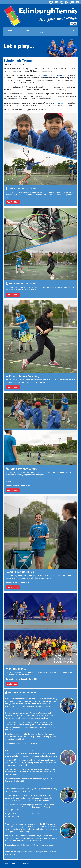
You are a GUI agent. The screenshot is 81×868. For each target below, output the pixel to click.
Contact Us (70, 30)
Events (55, 30)
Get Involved (12, 684)
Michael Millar (47, 75)
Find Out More (13, 202)
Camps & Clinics (40, 31)
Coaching (26, 30)
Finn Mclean (61, 75)
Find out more (13, 587)
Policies (26, 863)
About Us (11, 30)
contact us (59, 103)
